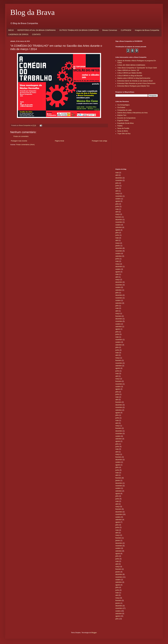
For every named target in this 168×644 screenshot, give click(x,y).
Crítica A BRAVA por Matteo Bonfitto (130, 73)
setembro (119, 227)
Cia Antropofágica (123, 105)
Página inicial (59, 141)
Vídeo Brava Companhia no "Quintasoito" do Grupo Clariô (137, 68)
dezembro (119, 178)
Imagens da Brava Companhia (147, 30)
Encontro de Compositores (126, 118)
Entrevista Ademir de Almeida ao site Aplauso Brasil (135, 81)
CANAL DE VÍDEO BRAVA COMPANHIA (131, 65)
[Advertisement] (127, 148)
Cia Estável (121, 107)
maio (117, 173)
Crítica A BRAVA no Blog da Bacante (130, 76)
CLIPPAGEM (126, 30)
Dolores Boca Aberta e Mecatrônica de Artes (132, 113)
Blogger (94, 633)
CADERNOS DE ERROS (18, 34)
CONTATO (36, 34)
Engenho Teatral (123, 121)
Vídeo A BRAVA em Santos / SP (128, 70)
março (118, 193)
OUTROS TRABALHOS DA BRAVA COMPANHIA (79, 30)
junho (117, 186)
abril (117, 175)
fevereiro (118, 217)
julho (117, 183)
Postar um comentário (21, 136)
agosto (118, 201)
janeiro (118, 246)
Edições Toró (122, 115)
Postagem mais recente (19, 141)
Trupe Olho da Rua (124, 134)
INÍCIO (11, 30)
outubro (118, 199)
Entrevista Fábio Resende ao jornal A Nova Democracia (136, 83)
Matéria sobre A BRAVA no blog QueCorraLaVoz (134, 78)
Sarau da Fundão (123, 128)
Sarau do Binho (123, 131)
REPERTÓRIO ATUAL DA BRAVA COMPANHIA (37, 30)
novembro (119, 180)
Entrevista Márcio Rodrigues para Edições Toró (133, 86)
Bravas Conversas (110, 30)
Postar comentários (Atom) (25, 145)
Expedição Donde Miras (125, 123)
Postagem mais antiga (99, 141)
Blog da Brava (33, 12)
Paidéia (120, 126)
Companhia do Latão (124, 110)
